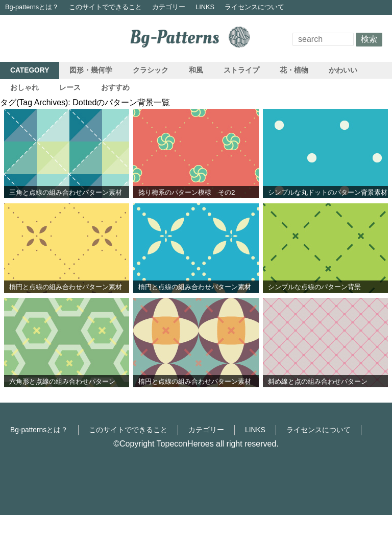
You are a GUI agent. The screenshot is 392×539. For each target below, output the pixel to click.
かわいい (343, 70)
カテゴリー (169, 7)
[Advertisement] (196, 464)
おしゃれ (24, 88)
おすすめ (115, 88)
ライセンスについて (254, 7)
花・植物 (294, 70)
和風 (196, 70)
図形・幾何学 (91, 70)
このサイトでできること (105, 7)
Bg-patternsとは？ (32, 7)
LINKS (205, 7)
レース (70, 88)
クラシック (151, 70)
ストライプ (241, 70)
